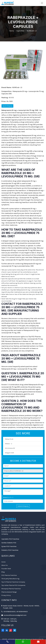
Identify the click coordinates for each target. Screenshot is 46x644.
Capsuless (20, 31)
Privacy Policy (6, 595)
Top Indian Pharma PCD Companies (13, 585)
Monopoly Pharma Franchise (11, 589)
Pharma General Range (9, 592)
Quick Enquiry (7, 106)
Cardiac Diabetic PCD (9, 543)
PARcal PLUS (9, 439)
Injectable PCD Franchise (10, 539)
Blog (3, 572)
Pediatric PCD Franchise (10, 550)
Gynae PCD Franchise (9, 546)
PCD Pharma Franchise (9, 575)
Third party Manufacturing (10, 579)
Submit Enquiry (23, 506)
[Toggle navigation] (42, 3)
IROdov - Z (8, 444)
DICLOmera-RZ (10, 448)
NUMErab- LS (32, 31)
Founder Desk (6, 569)
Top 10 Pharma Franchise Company (13, 582)
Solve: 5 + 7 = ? (8, 497)
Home (12, 31)
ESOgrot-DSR (9, 453)
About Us (5, 565)
